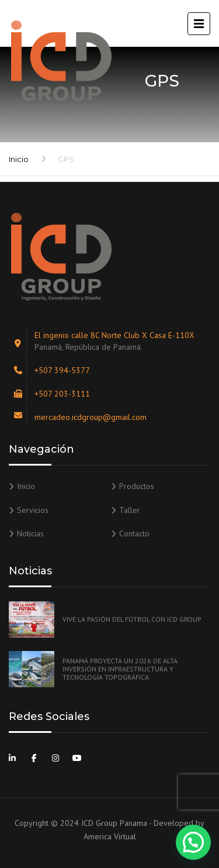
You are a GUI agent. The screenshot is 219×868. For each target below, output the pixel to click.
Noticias (30, 533)
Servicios (33, 510)
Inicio (19, 159)
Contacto (134, 533)
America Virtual (110, 836)
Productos (137, 486)
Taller (130, 510)
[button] (193, 842)
